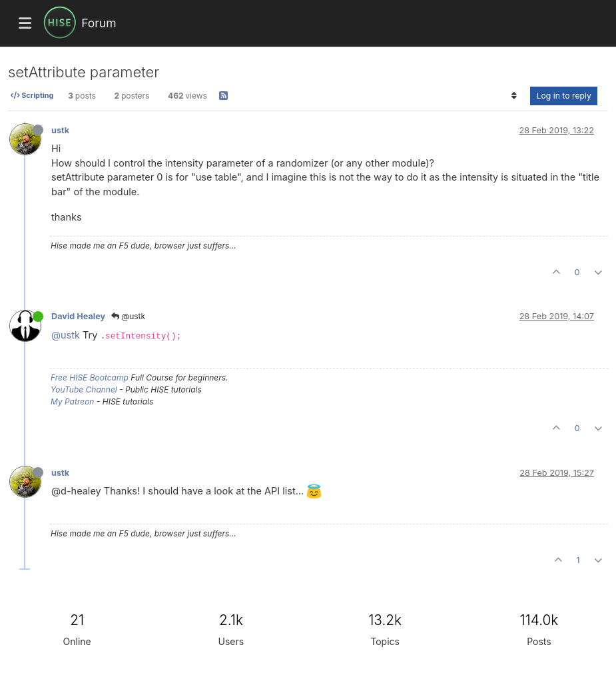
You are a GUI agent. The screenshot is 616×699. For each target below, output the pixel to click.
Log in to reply (564, 96)
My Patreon (72, 401)
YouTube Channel (84, 389)
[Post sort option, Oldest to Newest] (514, 96)
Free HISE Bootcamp (90, 377)
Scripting (32, 95)
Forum (99, 23)
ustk (60, 130)
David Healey (78, 316)
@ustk (128, 316)
